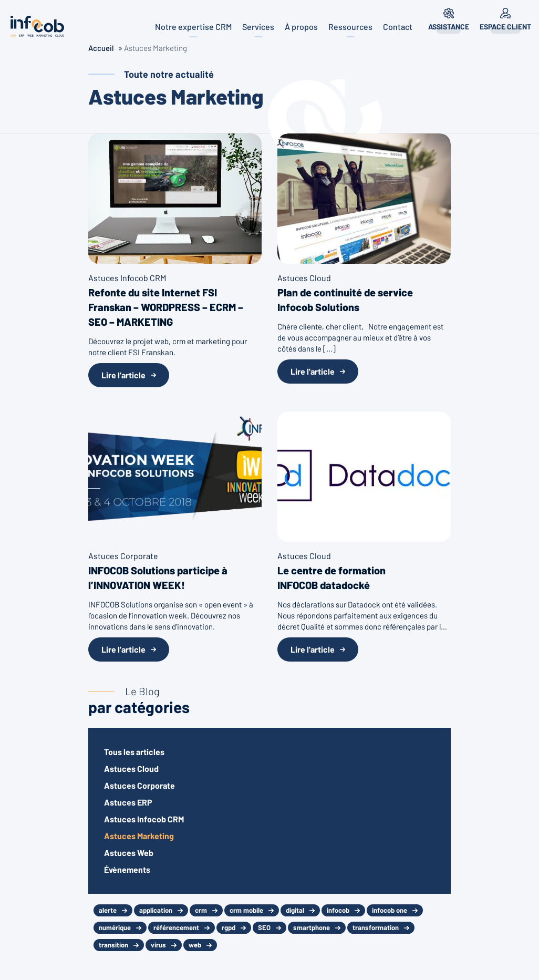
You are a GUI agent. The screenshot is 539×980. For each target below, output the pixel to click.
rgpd (229, 927)
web (195, 945)
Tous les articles (134, 752)
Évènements (127, 869)
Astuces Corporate (139, 785)
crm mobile (246, 910)
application (156, 910)
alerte (108, 910)
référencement (176, 927)
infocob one (390, 910)
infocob (338, 910)
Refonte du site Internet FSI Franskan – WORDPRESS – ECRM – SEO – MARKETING (166, 307)
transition (113, 945)
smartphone (312, 927)
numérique (115, 927)
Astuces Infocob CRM (144, 819)
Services (258, 27)
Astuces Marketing (139, 836)
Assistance (449, 27)
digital (295, 910)
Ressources (350, 27)
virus (158, 945)
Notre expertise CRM (193, 27)
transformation (376, 927)
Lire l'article (123, 375)
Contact (398, 27)
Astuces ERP (128, 802)
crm (201, 910)
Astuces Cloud (131, 768)
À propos (301, 27)
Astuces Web (129, 853)
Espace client (505, 27)
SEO (264, 927)
